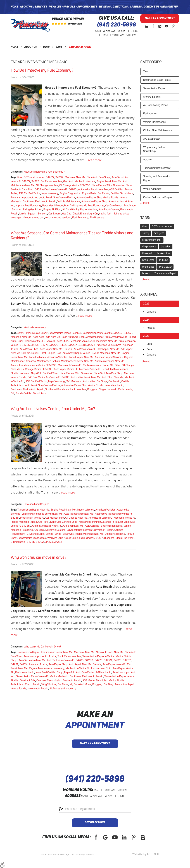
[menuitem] (14, 7)
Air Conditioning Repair (156, 105)
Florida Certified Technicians (31, 393)
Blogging (28, 530)
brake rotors (164, 253)
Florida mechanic (20, 373)
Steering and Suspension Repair (157, 178)
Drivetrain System (55, 530)
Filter (117, 365)
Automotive (89, 381)
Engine (51, 353)
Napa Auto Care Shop (98, 177)
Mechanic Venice (80, 341)
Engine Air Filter (52, 210)
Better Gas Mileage (52, 206)
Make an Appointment (160, 18)
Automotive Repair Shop (94, 201)
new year (159, 233)
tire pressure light (152, 240)
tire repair (147, 253)
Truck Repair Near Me (29, 341)
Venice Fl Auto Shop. (58, 341)
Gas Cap (67, 214)
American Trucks (38, 664)
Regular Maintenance (41, 668)
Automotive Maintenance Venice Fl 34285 (34, 365)
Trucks (52, 656)
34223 (64, 345)
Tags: (145, 218)
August (151, 328)
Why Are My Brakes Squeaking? (154, 149)
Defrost (35, 353)
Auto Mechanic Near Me (82, 181)
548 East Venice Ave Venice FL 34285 (56, 189)
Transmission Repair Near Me (65, 333)
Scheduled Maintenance (115, 369)
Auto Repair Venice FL (66, 369)
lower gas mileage (21, 218)
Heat (43, 353)
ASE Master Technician (95, 680)
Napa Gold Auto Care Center (79, 672)
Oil (112, 365)
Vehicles (55, 7)
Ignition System (28, 214)
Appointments (87, 7)
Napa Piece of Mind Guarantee (108, 185)
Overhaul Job (27, 680)
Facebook (153, 26)
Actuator (148, 160)
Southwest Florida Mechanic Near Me (65, 389)
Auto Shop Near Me (112, 377)
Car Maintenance (92, 365)
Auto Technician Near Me (104, 341)
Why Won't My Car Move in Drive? (42, 647)
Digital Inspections (115, 534)
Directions (120, 7)
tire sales (166, 247)
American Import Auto (98, 337)
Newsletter (170, 7)
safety (21, 333)
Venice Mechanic (80, 47)
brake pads (148, 267)
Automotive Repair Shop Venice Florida (97, 198)
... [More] (145, 203)
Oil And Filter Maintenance (158, 130)
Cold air (26, 353)
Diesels (68, 349)
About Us (26, 7)
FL (44, 341)
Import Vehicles (37, 357)
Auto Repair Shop (29, 349)
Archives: (149, 294)
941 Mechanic (74, 381)
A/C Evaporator (152, 139)
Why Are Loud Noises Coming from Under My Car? (53, 409)
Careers (136, 7)
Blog (46, 47)
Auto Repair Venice (109, 210)
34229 (54, 345)
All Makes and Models (61, 689)
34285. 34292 (35, 542)
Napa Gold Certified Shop (45, 373)
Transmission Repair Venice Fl (32, 676)
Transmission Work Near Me (97, 333)
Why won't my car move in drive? (39, 558)
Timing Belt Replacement (157, 168)
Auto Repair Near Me (51, 349)
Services (41, 7)
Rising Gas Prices (32, 210)
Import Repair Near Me (81, 357)
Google (105, 837)
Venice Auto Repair (38, 689)
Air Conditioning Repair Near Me (80, 210)
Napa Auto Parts (40, 522)
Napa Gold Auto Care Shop (108, 373)
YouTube (167, 26)
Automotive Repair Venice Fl (78, 353)
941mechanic (18, 542)
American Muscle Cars (109, 345)
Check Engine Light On (85, 214)
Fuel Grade (130, 206)
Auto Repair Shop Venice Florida (57, 198)
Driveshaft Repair (103, 530)
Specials (69, 7)
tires (20, 177)
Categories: (151, 62)
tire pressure (149, 247)
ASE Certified (116, 189)
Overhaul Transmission (49, 680)
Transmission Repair (37, 333)
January (151, 312)
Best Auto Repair (72, 680)
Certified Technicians (122, 193)
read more (95, 160)
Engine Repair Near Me (109, 181)
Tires (146, 72)
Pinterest (173, 26)
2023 (146, 336)
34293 (35, 345)
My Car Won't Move (80, 684)
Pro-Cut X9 (165, 267)
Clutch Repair (32, 684)
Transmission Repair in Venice (98, 656)
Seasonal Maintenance (39, 361)
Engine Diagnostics (70, 193)
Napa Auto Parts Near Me (46, 337)
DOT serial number (34, 177)
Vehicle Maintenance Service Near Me (73, 361)
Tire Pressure (97, 218)
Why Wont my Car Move (55, 684)
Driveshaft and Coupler (36, 504)
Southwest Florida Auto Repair (39, 201)
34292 (59, 177)
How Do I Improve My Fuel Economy (84, 206)
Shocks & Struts (152, 97)
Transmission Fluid (101, 668)
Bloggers (92, 389)
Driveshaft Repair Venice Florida (44, 534)
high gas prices (121, 214)
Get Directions (95, 823)
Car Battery (54, 214)
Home (14, 7)
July (149, 344)
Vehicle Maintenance (69, 201)
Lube (106, 365)
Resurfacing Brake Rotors (157, 80)
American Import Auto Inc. (25, 198)
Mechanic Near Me (75, 177)
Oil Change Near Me (47, 185)
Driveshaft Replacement (79, 530)
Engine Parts (89, 193)
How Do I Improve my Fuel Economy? (42, 70)
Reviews (105, 7)
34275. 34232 (54, 542)
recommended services (58, 218)
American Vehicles (57, 357)
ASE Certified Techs (29, 193)
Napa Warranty (50, 193)
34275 (35, 181)
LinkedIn (146, 26)
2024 (146, 320)
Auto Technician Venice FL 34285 (65, 660)
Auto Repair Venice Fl (85, 349)
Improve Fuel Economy (28, 206)
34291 (82, 345)
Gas (65, 181)
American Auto (119, 337)
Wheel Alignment (153, 189)
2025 (146, 304)
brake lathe (148, 260)
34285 (50, 177)
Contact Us (152, 7)
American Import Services (109, 357)
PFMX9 (163, 260)
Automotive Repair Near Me (93, 189)
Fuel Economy (80, 218)
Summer (17, 210)
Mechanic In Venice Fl (70, 365)
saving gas (38, 218)
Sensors (42, 214)
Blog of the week (108, 389)
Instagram (160, 26)
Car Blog (39, 530)
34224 (91, 345)
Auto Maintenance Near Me (109, 361)
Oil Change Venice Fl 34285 (75, 185)
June (149, 349)
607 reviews (75, 24)
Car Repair (103, 193)
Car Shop (102, 381)
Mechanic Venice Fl (90, 369)
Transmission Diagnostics (32, 538)
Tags (59, 47)
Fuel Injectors (150, 114)
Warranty (59, 668)
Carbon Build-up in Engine (158, 197)
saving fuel (105, 214)
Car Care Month (114, 206)
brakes (146, 273)
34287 (73, 345)
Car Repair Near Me (51, 181)
